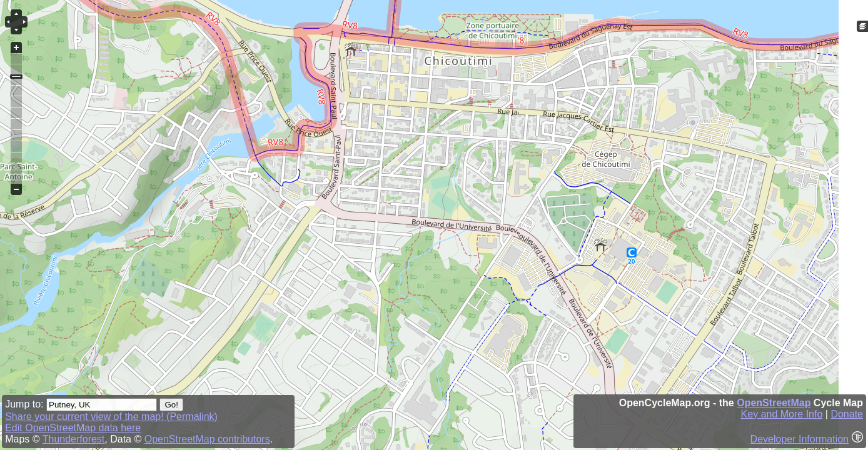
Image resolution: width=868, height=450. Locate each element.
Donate (847, 414)
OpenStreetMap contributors (207, 439)
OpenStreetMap (774, 403)
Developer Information (800, 439)
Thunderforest (74, 439)
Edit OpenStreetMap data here (73, 428)
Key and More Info (782, 414)
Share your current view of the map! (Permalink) (111, 417)
